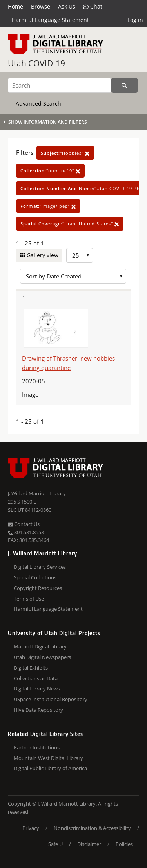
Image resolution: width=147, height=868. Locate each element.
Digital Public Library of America (50, 768)
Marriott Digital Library (40, 646)
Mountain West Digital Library (48, 758)
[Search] (60, 85)
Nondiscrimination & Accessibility (92, 828)
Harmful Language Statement (50, 20)
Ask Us (67, 6)
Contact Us (24, 524)
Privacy (31, 828)
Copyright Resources (38, 588)
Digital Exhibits (31, 668)
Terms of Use (29, 599)
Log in (135, 20)
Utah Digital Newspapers (42, 657)
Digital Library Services (40, 567)
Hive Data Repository (38, 710)
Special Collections (35, 577)
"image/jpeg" (48, 206)
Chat (93, 7)
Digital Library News (37, 689)
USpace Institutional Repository (51, 699)
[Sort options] (73, 276)
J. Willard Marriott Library (37, 493)
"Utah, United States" (70, 224)
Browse (41, 6)
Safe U (55, 844)
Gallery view (42, 255)
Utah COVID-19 (36, 63)
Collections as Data (36, 678)
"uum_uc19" (50, 171)
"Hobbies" (65, 153)
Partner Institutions (37, 747)
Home (15, 6)
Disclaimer (89, 844)
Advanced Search (38, 103)
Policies (124, 844)
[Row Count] (80, 255)
